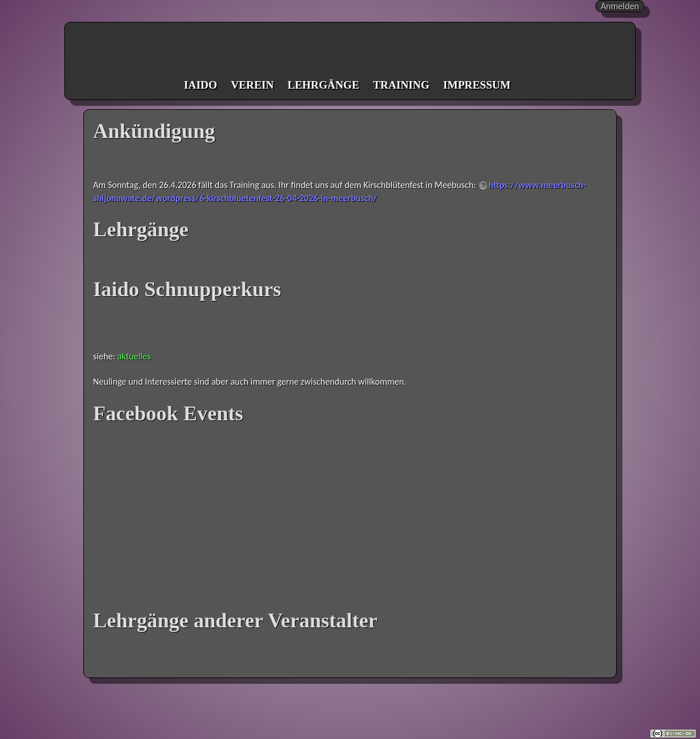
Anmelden (620, 6)
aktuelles (134, 356)
